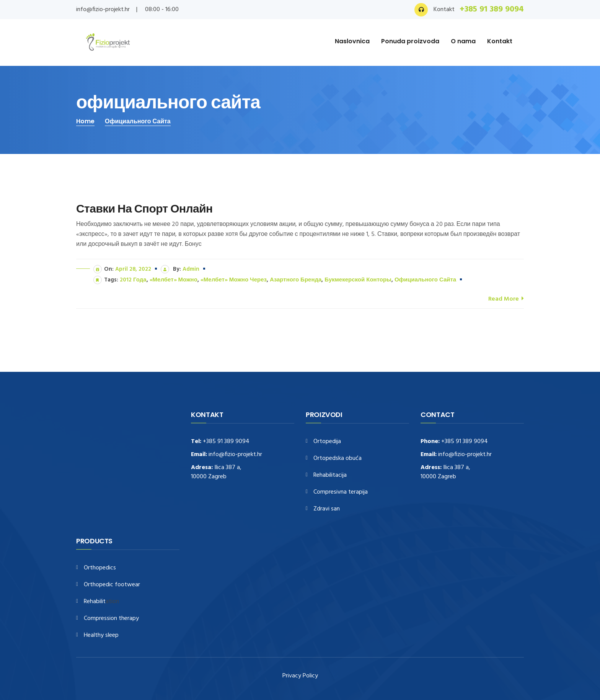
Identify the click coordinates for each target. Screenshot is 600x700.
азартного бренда (296, 280)
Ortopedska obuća (337, 459)
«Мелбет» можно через (234, 280)
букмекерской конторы (358, 280)
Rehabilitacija (330, 475)
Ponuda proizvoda (410, 41)
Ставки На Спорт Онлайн (144, 209)
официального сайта (138, 121)
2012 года (133, 280)
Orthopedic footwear (112, 585)
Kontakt (500, 41)
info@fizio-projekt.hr (103, 10)
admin (191, 269)
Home (85, 121)
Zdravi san (327, 509)
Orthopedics (100, 568)
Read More (506, 298)
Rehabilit (95, 602)
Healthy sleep (101, 635)
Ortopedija (327, 442)
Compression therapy (111, 619)
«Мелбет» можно (174, 280)
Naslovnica (352, 41)
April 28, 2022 (133, 269)
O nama (463, 41)
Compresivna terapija (341, 492)
